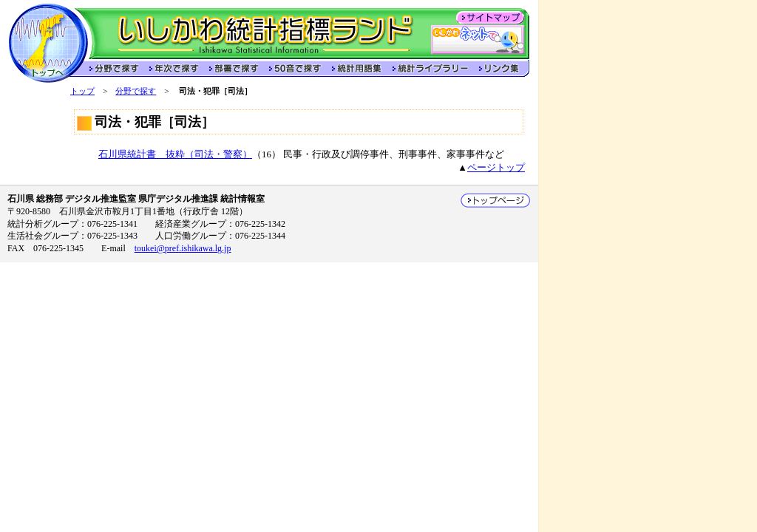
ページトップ (496, 168)
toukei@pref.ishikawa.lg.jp (183, 248)
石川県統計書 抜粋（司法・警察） (175, 154)
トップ (82, 91)
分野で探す (136, 91)
